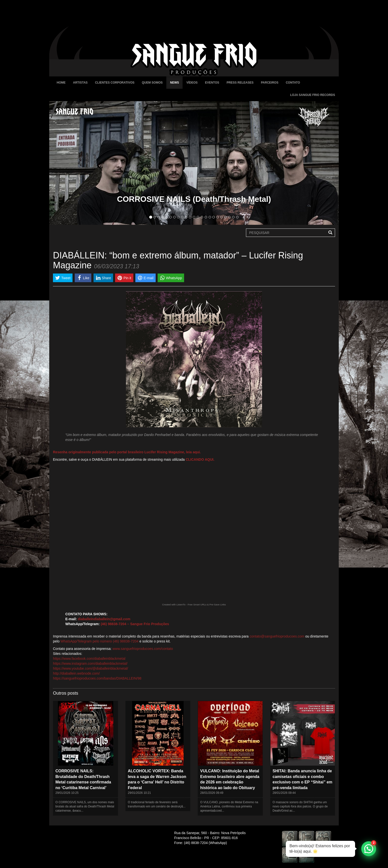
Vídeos (192, 83)
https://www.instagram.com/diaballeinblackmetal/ (90, 663)
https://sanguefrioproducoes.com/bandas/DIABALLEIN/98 (97, 678)
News (174, 83)
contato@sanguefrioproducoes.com (277, 636)
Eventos (212, 83)
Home (61, 83)
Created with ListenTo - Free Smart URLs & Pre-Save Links (194, 605)
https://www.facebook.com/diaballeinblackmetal (89, 659)
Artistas (80, 83)
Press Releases (240, 83)
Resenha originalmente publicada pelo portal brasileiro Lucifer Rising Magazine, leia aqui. (127, 452)
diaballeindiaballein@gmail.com (104, 619)
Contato (293, 83)
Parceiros (269, 83)
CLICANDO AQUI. (200, 459)
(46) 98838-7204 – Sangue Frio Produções (135, 624)
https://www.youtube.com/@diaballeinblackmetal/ (91, 668)
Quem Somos (152, 83)
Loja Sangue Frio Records (313, 95)
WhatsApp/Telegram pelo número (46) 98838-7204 (99, 641)
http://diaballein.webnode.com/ (76, 673)
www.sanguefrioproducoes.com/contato (143, 649)
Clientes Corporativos (115, 83)
